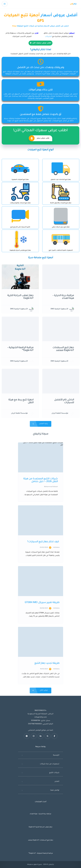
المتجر (57, 782)
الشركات (48, 37)
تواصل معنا (55, 790)
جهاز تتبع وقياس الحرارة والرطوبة (20, 250)
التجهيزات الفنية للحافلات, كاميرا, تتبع (61, 250)
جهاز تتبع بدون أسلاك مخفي (61, 227)
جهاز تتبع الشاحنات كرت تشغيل (61, 180)
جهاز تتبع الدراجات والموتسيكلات (20, 203)
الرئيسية (56, 755)
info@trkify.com (41, 717)
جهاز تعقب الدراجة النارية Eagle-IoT (41, 827)
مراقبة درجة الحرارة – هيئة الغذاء (40, 814)
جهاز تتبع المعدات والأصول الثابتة (61, 203)
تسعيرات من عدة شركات (50, 764)
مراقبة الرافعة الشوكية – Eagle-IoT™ (41, 853)
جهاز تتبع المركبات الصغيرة (20, 180)
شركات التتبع (54, 773)
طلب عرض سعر (39, 138)
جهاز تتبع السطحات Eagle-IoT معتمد (41, 840)
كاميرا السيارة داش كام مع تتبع (20, 227)
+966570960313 (40, 711)
